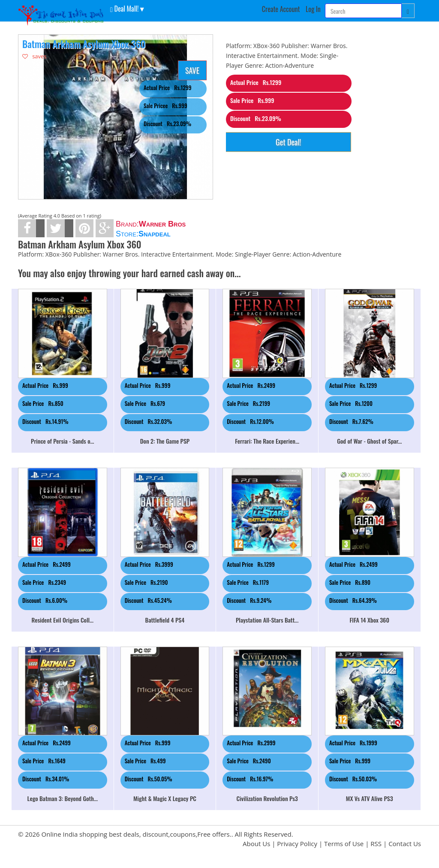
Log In (313, 9)
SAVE (192, 70)
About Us (256, 844)
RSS (376, 844)
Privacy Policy (297, 844)
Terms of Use (344, 844)
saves (35, 56)
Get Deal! (288, 142)
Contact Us (405, 844)
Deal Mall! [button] (124, 8)
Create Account (281, 9)
